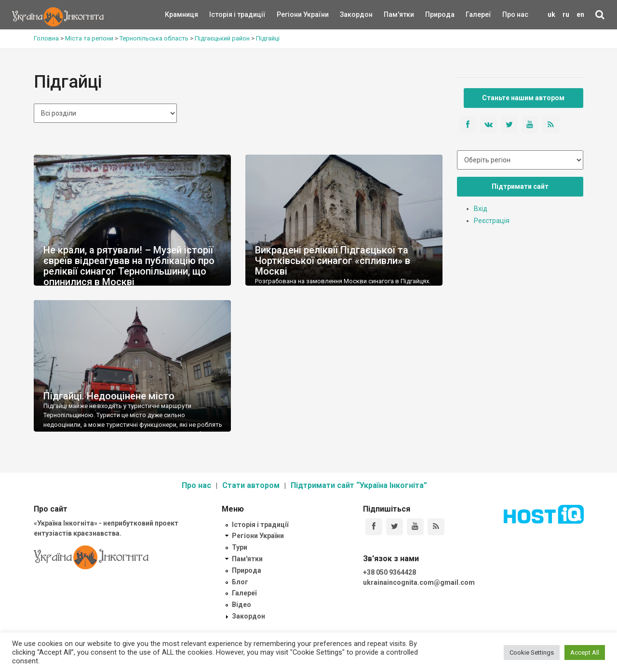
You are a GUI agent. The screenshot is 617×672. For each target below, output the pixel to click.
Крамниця (181, 14)
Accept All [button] (585, 652)
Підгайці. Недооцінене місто (109, 396)
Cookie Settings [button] (532, 652)
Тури (240, 547)
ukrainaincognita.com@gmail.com (419, 582)
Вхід (481, 209)
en (580, 14)
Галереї (478, 14)
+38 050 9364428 (389, 572)
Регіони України (290, 14)
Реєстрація (492, 221)
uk (551, 14)
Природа (433, 14)
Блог (240, 582)
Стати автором (251, 485)
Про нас (515, 14)
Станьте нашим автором (523, 98)
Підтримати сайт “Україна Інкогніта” (359, 485)
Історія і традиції (223, 14)
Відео (241, 605)
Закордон (348, 14)
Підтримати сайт (520, 186)
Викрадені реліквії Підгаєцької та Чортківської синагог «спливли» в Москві (333, 261)
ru (566, 14)
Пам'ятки (391, 14)
